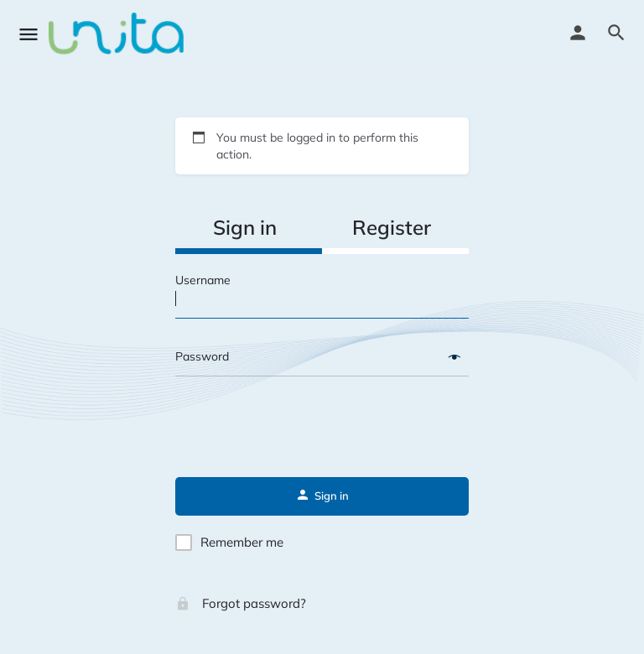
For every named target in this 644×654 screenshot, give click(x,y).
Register (392, 227)
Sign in (245, 227)
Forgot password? (241, 603)
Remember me (242, 542)
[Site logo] (118, 34)
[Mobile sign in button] (578, 33)
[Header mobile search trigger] (616, 33)
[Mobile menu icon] (29, 34)
